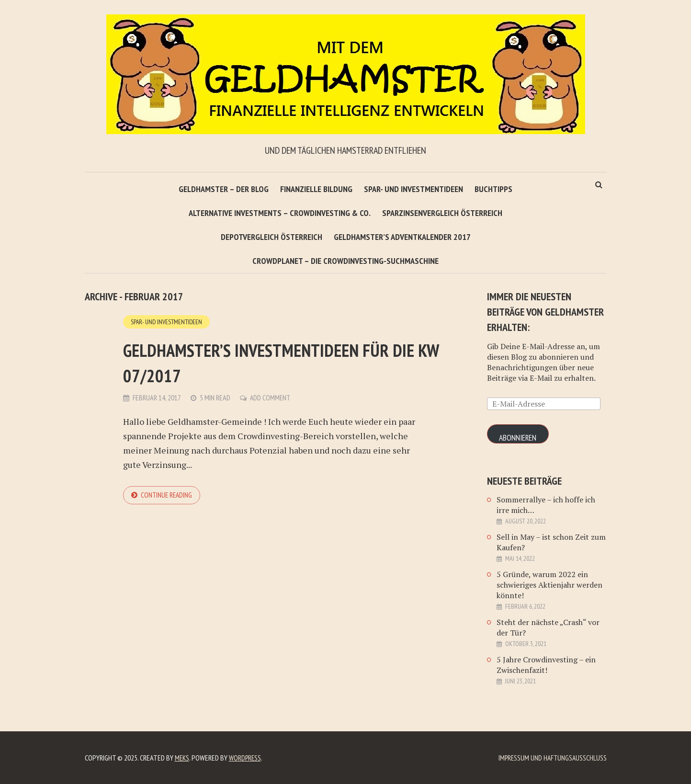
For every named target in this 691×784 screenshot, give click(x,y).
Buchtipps (493, 189)
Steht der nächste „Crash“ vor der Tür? (548, 627)
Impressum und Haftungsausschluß (551, 758)
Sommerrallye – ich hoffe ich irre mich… (546, 505)
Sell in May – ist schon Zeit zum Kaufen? (551, 542)
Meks (182, 758)
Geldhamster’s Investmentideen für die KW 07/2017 (275, 361)
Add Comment (271, 398)
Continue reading (168, 496)
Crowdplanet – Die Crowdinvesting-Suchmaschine (345, 261)
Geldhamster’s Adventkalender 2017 (402, 237)
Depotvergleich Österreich (272, 237)
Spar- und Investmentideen (413, 189)
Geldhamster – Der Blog (224, 189)
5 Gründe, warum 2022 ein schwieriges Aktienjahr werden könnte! (549, 585)
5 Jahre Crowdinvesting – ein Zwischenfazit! (546, 665)
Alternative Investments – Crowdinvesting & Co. (280, 213)
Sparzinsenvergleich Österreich (442, 213)
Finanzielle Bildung (316, 189)
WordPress (247, 758)
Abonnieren (519, 438)
